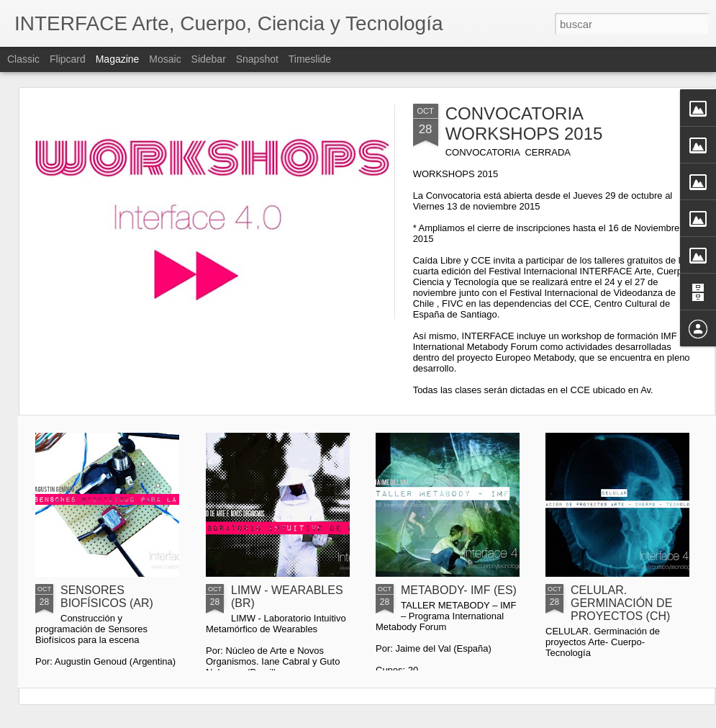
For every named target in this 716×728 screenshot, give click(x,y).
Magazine (118, 59)
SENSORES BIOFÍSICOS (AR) (107, 597)
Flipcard (68, 59)
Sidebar (209, 59)
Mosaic (165, 59)
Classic (23, 59)
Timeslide (310, 59)
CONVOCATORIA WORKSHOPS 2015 (524, 123)
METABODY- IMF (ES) (459, 590)
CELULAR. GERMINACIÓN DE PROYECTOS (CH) (621, 603)
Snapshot (257, 59)
